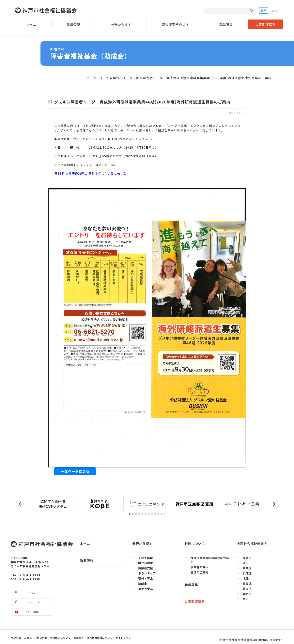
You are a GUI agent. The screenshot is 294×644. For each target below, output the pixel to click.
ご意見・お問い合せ (36, 638)
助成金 (143, 584)
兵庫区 (247, 573)
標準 (264, 11)
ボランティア (147, 573)
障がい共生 (146, 563)
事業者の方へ (199, 567)
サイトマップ (123, 638)
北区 (246, 578)
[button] (22, 504)
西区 (246, 599)
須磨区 (247, 589)
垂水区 (247, 594)
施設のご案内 (199, 572)
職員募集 (226, 24)
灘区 (246, 563)
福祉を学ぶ (146, 589)
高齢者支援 (146, 568)
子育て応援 (146, 558)
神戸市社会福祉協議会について (210, 560)
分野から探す (121, 24)
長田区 (247, 584)
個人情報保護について (100, 638)
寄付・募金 (146, 578)
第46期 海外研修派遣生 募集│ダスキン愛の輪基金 (90, 173)
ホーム (31, 24)
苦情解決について (60, 638)
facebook (32, 602)
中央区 (247, 568)
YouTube (33, 612)
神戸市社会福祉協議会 (47, 11)
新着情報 (73, 24)
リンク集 (16, 638)
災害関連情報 (266, 24)
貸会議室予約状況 (175, 24)
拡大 (274, 11)
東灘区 (247, 558)
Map (32, 592)
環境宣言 (79, 638)
